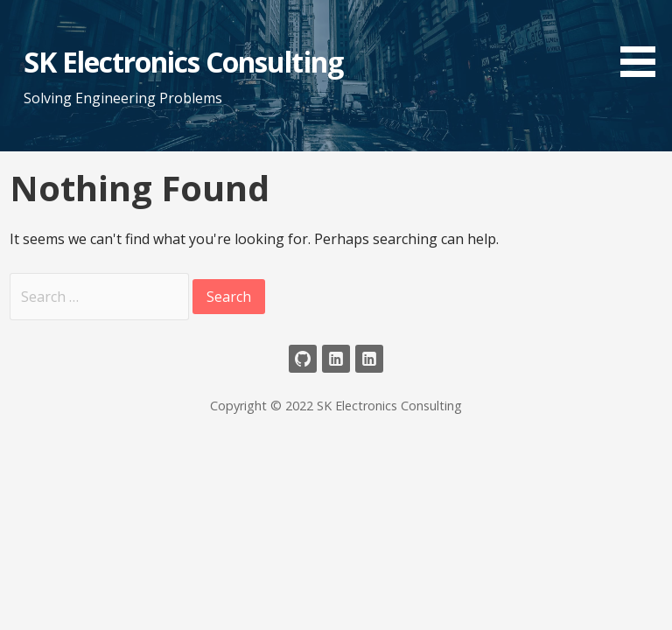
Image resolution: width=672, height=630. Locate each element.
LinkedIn (336, 359)
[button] (644, 42)
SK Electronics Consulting (183, 62)
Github (303, 359)
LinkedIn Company (369, 359)
